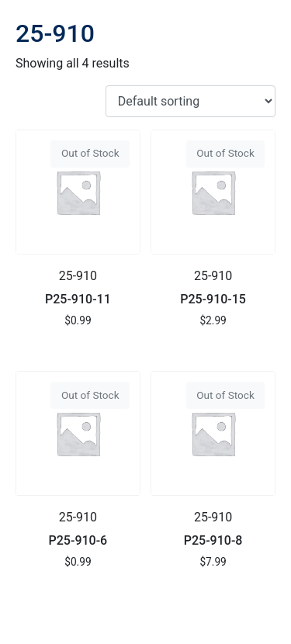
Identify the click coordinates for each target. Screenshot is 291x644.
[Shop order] (191, 101)
